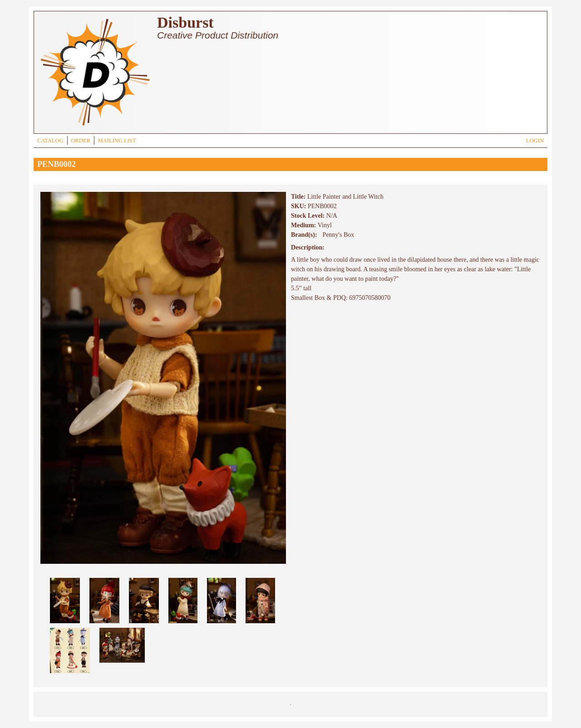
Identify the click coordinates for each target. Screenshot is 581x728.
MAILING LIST (117, 141)
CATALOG (50, 141)
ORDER (81, 141)
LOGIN (535, 141)
